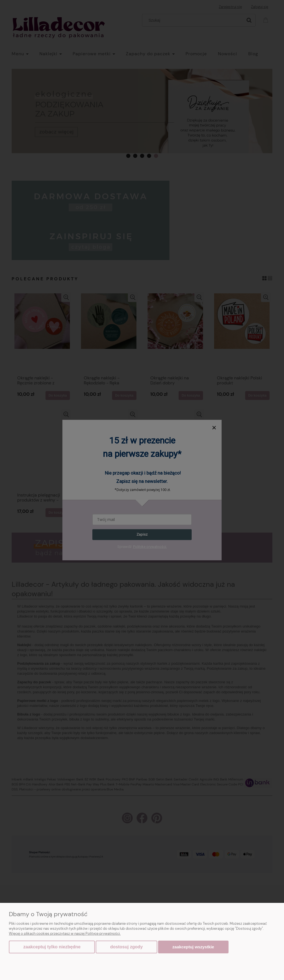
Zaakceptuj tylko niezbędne (52, 947)
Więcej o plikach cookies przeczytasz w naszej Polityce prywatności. (65, 934)
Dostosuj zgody (126, 947)
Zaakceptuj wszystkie (193, 947)
